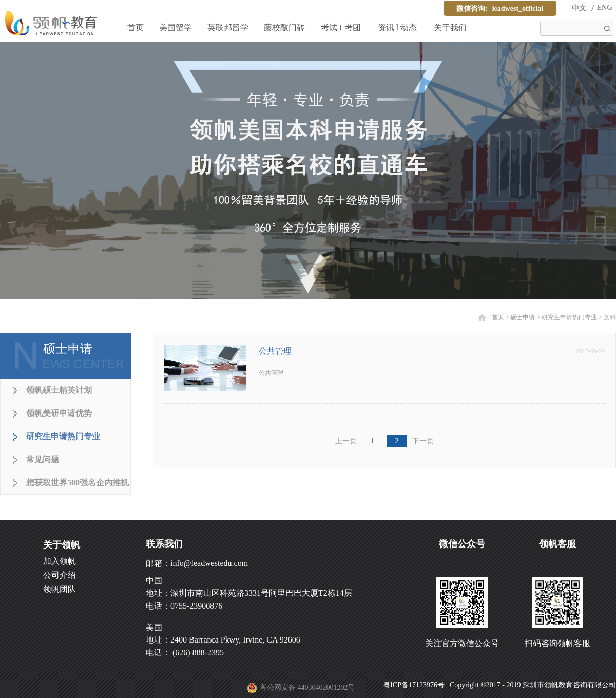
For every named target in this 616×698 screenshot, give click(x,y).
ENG (605, 7)
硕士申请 (523, 317)
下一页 (423, 441)
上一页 (346, 441)
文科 (610, 317)
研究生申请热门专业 (569, 317)
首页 (136, 27)
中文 (579, 8)
